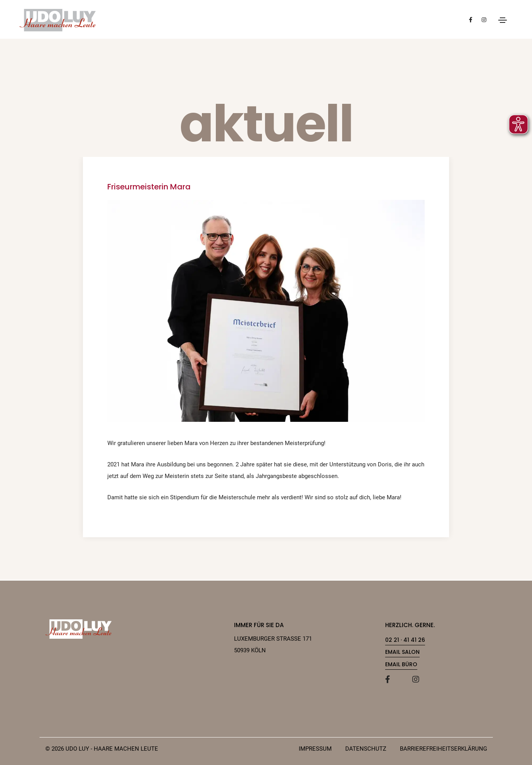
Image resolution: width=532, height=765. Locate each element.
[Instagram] (422, 679)
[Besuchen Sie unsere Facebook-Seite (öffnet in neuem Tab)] (471, 19)
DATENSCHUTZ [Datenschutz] (366, 749)
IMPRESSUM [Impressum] (315, 749)
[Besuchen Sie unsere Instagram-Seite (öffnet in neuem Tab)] (484, 19)
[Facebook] (395, 679)
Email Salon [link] (402, 652)
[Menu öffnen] (503, 20)
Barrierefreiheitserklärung (443, 749)
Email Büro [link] (401, 664)
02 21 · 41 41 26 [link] (405, 640)
